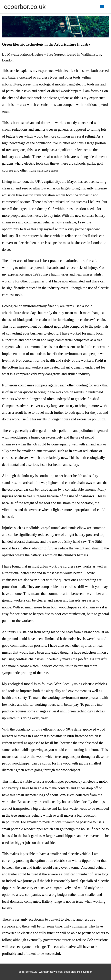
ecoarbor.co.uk (25, 7)
